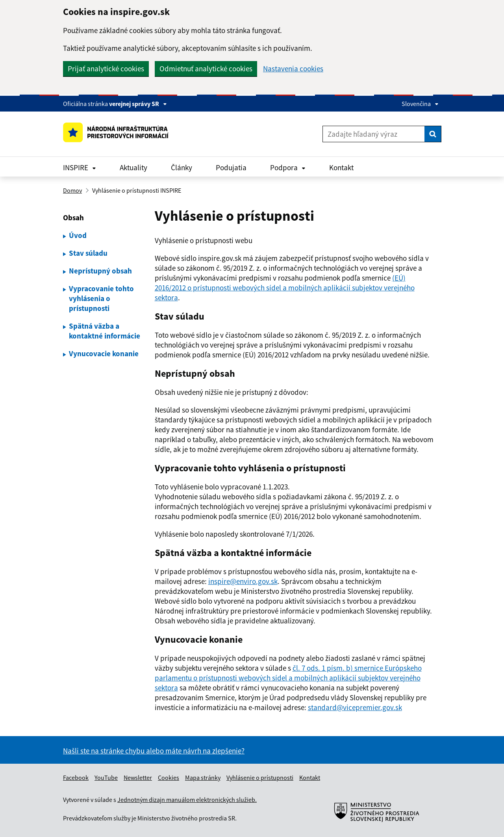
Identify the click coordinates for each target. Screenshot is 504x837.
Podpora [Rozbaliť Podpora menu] (288, 167)
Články (182, 167)
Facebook (76, 777)
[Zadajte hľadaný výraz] (374, 134)
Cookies (169, 777)
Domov (72, 190)
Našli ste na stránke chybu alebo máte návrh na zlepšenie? (154, 751)
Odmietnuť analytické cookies (206, 69)
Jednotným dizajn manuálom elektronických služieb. (187, 800)
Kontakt (341, 167)
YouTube (106, 777)
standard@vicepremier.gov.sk (355, 707)
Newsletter (138, 777)
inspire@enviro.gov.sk (243, 581)
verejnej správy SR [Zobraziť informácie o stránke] (138, 104)
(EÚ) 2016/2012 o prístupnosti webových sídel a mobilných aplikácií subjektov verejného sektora (285, 288)
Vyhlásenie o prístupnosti (260, 777)
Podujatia (231, 167)
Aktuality (133, 167)
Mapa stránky (203, 777)
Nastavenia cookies (293, 69)
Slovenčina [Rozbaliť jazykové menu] (420, 104)
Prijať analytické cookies (106, 69)
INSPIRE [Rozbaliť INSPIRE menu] (80, 167)
